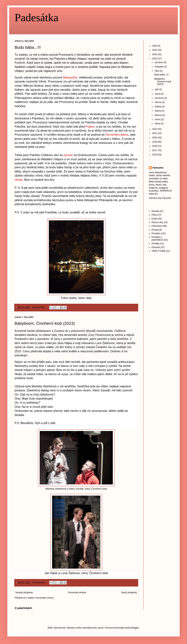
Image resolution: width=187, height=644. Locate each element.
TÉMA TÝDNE (158, 251)
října (157, 71)
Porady (155, 230)
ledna (158, 124)
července (160, 98)
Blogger (135, 628)
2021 (155, 133)
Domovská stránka (77, 593)
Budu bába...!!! (28, 47)
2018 (155, 146)
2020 (155, 138)
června (158, 102)
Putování (156, 247)
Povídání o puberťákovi (157, 238)
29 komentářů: (39, 307)
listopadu (159, 67)
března (158, 115)
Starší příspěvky (129, 593)
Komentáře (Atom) (45, 598)
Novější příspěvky (24, 593)
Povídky (155, 244)
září (157, 89)
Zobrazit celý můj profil (160, 198)
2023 (155, 59)
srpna (158, 94)
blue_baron (98, 628)
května (158, 107)
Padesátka (37, 18)
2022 (155, 129)
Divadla (155, 211)
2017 (155, 150)
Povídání (156, 233)
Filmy (154, 215)
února (158, 119)
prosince (159, 62)
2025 (155, 50)
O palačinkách (23, 608)
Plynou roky (157, 222)
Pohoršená (157, 226)
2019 (155, 142)
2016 (155, 155)
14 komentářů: (39, 582)
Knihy (154, 219)
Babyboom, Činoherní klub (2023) (45, 323)
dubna (158, 111)
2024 (155, 54)
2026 (155, 46)
